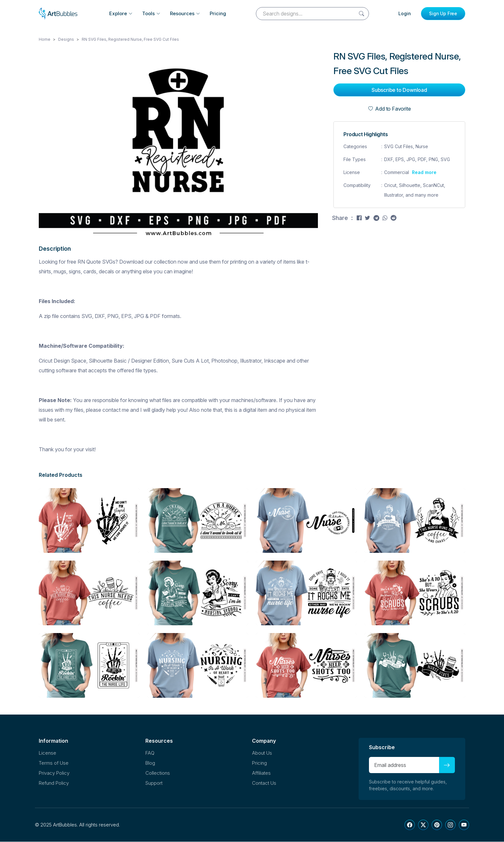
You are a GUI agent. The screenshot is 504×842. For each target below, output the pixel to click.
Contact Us (264, 783)
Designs (66, 40)
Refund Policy (54, 783)
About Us (262, 753)
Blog (150, 763)
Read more (424, 173)
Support (154, 783)
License (47, 753)
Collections (158, 773)
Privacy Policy (54, 773)
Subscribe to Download (399, 90)
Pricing (218, 13)
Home (45, 40)
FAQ (150, 753)
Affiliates (261, 773)
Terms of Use (54, 763)
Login (405, 13)
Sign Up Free (443, 13)
